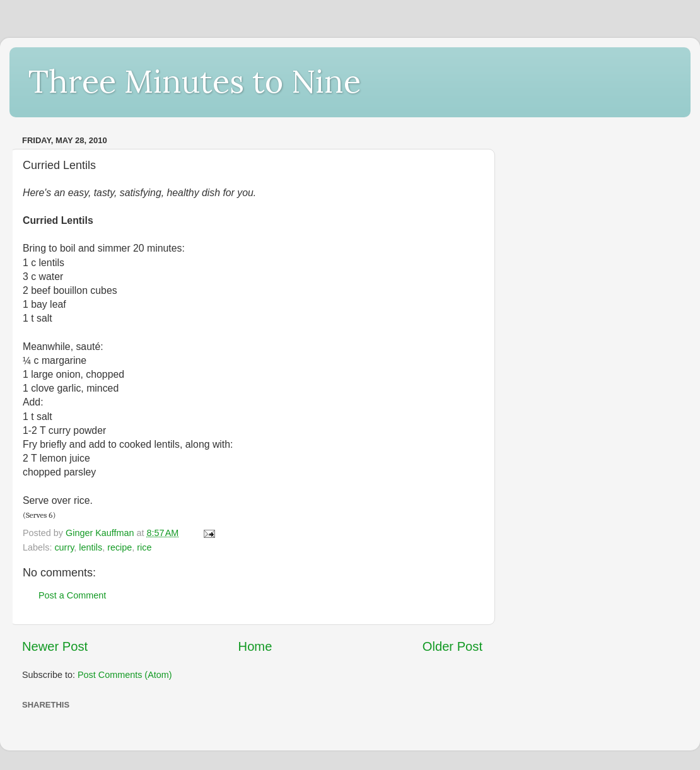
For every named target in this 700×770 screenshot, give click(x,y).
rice (144, 547)
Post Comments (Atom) (125, 675)
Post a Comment (72, 595)
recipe (120, 547)
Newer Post (55, 646)
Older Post (452, 646)
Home (255, 646)
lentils (90, 547)
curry (64, 547)
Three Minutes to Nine (195, 81)
